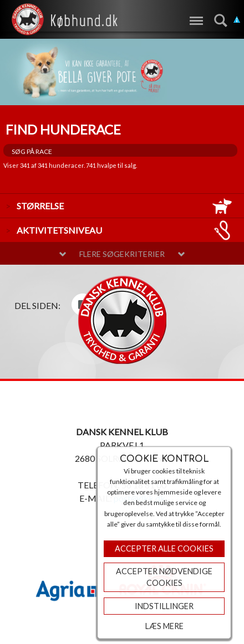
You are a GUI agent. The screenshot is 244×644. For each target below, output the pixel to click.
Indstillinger (164, 606)
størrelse (125, 206)
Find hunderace (63, 129)
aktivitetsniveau (125, 230)
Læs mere (164, 626)
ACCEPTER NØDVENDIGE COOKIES (164, 577)
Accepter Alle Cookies (164, 548)
